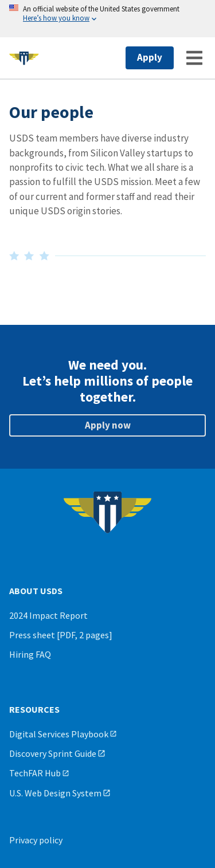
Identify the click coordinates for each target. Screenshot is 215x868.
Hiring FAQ (30, 654)
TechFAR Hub (35, 773)
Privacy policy (36, 840)
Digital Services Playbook (59, 734)
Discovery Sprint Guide (53, 753)
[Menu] (194, 58)
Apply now (108, 425)
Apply (150, 57)
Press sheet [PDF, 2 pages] (61, 635)
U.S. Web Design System (55, 793)
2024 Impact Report (48, 615)
